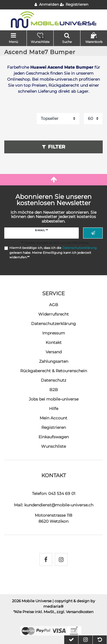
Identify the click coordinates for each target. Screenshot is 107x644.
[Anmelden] (47, 5)
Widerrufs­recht (53, 314)
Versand (54, 352)
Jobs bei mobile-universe (54, 399)
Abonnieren (93, 233)
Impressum (54, 333)
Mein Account (53, 418)
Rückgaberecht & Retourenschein (54, 371)
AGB (54, 305)
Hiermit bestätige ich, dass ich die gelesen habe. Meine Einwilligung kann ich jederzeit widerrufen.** (53, 253)
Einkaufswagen (54, 437)
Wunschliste (53, 446)
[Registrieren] (74, 5)
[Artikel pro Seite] (93, 119)
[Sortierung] (58, 119)
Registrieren (54, 427)
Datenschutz (53, 380)
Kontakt (54, 342)
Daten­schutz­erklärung (53, 324)
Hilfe (54, 409)
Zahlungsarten (54, 361)
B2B (54, 390)
